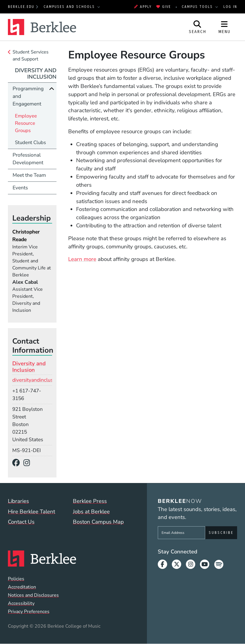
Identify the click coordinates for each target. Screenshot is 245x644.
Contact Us (21, 522)
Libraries (18, 501)
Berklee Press (90, 501)
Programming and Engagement (28, 96)
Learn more (82, 259)
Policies (16, 579)
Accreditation (22, 587)
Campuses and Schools (70, 7)
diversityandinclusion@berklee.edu (52, 380)
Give (164, 7)
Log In (230, 7)
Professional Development (28, 159)
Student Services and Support (31, 56)
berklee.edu (21, 7)
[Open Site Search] (198, 27)
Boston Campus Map (98, 522)
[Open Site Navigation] (225, 27)
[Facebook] (18, 463)
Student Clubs (30, 142)
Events (20, 188)
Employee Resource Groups (26, 123)
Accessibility (21, 603)
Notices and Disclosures (33, 595)
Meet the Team (29, 175)
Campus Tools (198, 7)
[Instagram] (29, 463)
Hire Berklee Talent (31, 512)
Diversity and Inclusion (36, 74)
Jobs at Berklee (91, 512)
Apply (143, 7)
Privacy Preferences (29, 612)
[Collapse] (52, 89)
